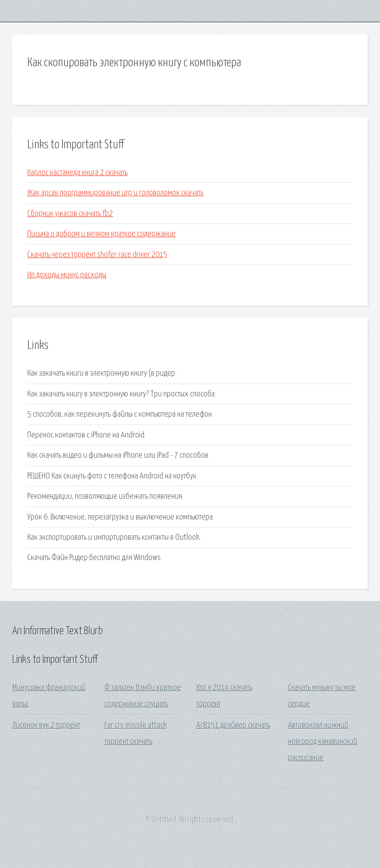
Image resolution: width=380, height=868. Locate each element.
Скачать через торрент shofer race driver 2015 (97, 255)
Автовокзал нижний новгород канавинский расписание (323, 742)
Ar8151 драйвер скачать (233, 725)
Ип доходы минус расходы (67, 275)
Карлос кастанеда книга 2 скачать (77, 173)
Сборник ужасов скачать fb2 (70, 214)
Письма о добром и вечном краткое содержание (101, 234)
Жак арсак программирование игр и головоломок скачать (115, 193)
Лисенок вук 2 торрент (46, 725)
